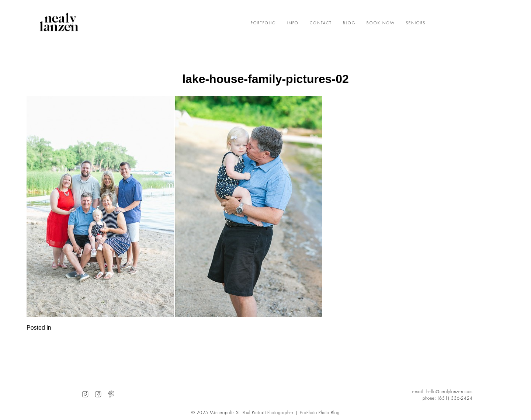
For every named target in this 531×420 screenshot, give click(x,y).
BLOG (349, 23)
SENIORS (416, 23)
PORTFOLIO (263, 23)
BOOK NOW (381, 23)
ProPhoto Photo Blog (320, 413)
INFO (293, 23)
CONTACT (321, 23)
